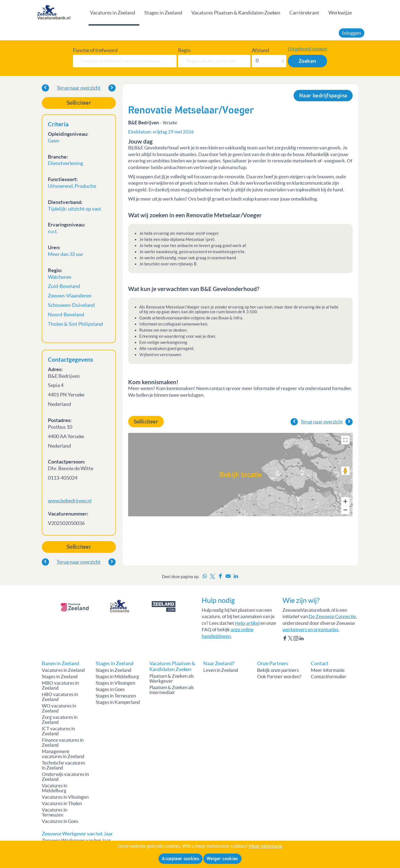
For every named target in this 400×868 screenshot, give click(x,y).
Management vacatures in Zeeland (63, 754)
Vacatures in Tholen (62, 803)
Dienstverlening (65, 163)
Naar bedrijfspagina (323, 96)
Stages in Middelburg (117, 677)
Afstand (260, 50)
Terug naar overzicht (79, 88)
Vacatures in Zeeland (113, 13)
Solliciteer (79, 103)
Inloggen (352, 33)
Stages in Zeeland (163, 13)
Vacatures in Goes (60, 821)
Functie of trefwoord (95, 50)
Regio (184, 50)
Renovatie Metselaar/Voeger (191, 110)
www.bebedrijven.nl (70, 501)
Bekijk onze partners (278, 670)
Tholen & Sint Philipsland (75, 324)
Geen (54, 141)
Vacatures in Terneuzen (54, 812)
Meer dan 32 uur (66, 254)
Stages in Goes (110, 689)
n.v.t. (53, 231)
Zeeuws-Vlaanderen (70, 296)
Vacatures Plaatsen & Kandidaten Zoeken (236, 13)
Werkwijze (340, 13)
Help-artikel (247, 623)
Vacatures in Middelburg (54, 788)
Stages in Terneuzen (116, 696)
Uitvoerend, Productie (72, 186)
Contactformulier (329, 677)
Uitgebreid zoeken (307, 49)
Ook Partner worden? (279, 677)
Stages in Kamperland (118, 702)
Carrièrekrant (304, 13)
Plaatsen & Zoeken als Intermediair (172, 690)
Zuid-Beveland (64, 286)
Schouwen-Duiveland (71, 305)
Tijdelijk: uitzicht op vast (75, 209)
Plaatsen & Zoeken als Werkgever (172, 679)
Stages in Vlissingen (115, 683)
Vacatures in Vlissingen (65, 797)
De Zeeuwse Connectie (332, 617)
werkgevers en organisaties (310, 630)
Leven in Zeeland (221, 670)
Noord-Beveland (66, 315)
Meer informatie (328, 670)
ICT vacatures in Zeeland (58, 731)
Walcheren (60, 277)
